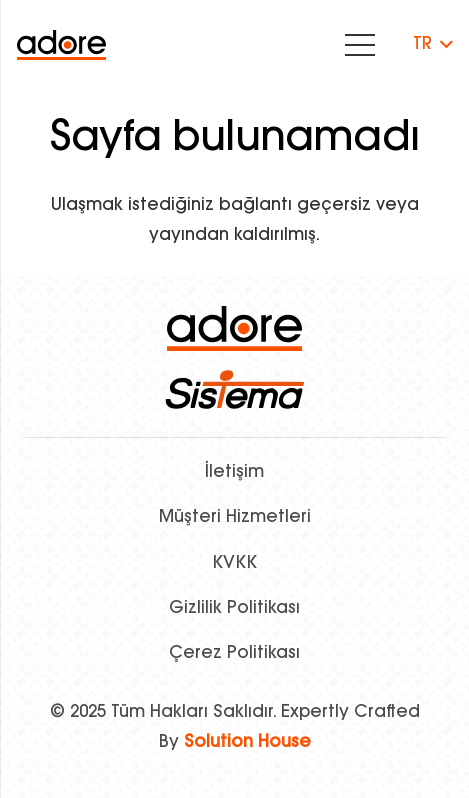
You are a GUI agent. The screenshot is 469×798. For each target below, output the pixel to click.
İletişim (234, 472)
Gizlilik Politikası (234, 608)
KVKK (234, 563)
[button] (432, 45)
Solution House (247, 742)
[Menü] (360, 45)
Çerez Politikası (234, 653)
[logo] (234, 328)
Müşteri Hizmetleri (235, 517)
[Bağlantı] (61, 45)
